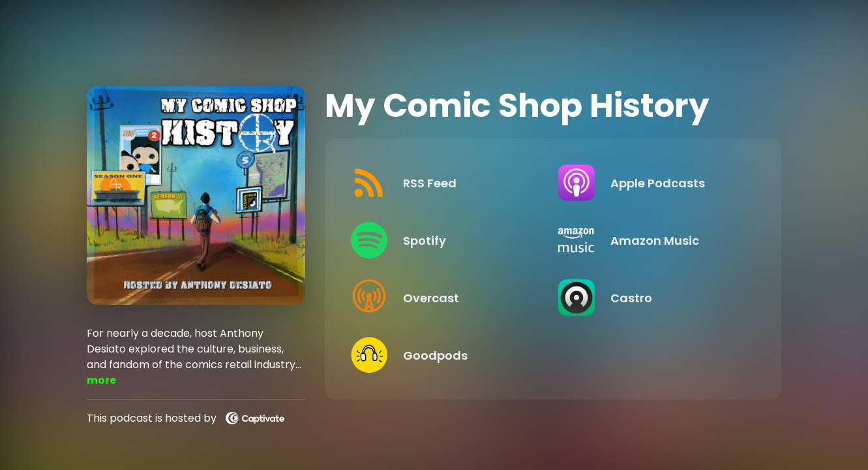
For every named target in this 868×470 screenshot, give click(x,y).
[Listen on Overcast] (444, 298)
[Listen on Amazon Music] (651, 240)
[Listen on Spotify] (444, 240)
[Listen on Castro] (651, 298)
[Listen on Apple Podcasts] (651, 183)
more (101, 380)
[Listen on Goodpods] (444, 355)
